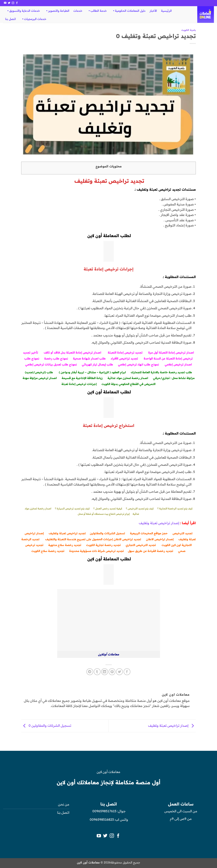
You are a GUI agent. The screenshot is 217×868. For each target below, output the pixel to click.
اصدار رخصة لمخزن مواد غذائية (128, 378)
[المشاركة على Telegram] (90, 672)
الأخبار (153, 11)
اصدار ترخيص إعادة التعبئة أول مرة (171, 352)
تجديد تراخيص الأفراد (124, 358)
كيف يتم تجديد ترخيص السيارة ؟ (72, 508)
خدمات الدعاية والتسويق (23, 11)
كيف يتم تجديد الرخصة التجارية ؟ (175, 508)
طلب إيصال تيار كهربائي (97, 364)
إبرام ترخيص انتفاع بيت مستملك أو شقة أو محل (104, 514)
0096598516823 (102, 819)
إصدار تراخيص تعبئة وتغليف (159, 523)
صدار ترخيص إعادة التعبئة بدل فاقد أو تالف (72, 352)
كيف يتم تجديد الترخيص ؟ (140, 508)
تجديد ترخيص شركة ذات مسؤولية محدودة (97, 551)
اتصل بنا (10, 19)
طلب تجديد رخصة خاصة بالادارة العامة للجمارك (161, 372)
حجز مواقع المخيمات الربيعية (149, 533)
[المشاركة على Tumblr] (97, 672)
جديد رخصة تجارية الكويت (103, 545)
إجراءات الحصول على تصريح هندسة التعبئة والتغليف (79, 539)
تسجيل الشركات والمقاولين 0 (46, 725)
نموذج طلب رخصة (56, 358)
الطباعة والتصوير (57, 11)
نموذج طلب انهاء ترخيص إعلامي (139, 364)
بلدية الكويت (189, 30)
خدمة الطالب (97, 11)
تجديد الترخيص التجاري (141, 545)
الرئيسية (166, 11)
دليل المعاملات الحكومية (129, 11)
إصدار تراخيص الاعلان (160, 539)
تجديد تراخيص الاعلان (127, 539)
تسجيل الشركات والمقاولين (107, 533)
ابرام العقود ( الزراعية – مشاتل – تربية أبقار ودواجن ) (92, 372)
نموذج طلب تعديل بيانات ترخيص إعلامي (51, 364)
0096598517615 (104, 811)
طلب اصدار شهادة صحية (89, 358)
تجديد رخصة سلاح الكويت (48, 551)
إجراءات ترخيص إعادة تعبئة (79, 384)
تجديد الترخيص (183, 533)
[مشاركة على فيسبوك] (127, 672)
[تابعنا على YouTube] (5, 3)
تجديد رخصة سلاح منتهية (65, 545)
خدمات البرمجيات (34, 19)
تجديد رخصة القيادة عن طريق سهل (151, 551)
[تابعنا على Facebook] (17, 3)
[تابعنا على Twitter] (9, 3)
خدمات (78, 11)
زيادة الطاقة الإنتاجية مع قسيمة (82, 378)
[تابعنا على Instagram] (13, 3)
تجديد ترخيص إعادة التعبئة (125, 352)
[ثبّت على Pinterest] (112, 672)
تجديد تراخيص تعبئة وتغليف (67, 533)
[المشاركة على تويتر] (119, 672)
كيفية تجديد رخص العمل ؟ (108, 508)
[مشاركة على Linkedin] (105, 672)
